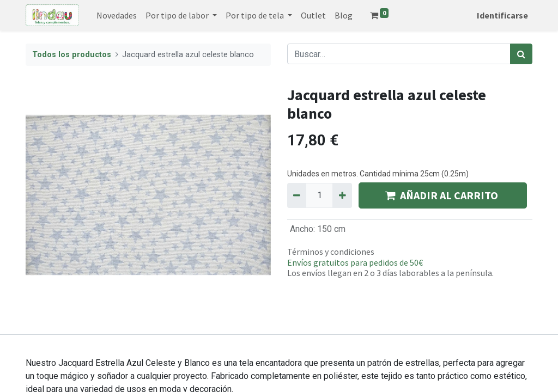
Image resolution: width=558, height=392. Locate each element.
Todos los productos (72, 55)
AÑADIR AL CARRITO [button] (443, 195)
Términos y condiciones (331, 252)
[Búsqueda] (521, 54)
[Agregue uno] (342, 195)
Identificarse (502, 15)
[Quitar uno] (297, 195)
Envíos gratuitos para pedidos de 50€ (355, 262)
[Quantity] (319, 195)
